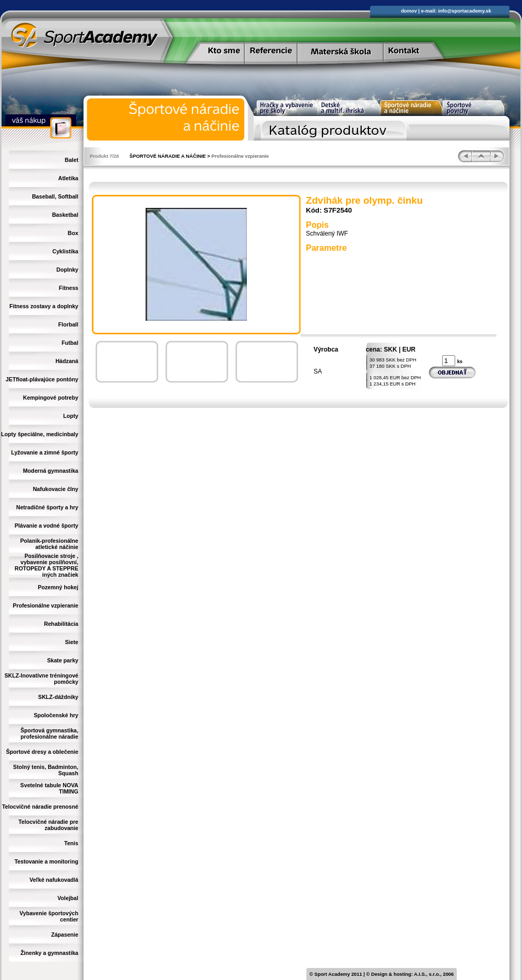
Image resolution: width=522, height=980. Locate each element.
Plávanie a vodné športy (46, 526)
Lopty (71, 416)
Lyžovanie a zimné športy (45, 452)
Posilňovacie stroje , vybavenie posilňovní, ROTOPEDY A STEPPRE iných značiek (46, 565)
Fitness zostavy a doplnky (44, 306)
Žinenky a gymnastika (49, 953)
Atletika (69, 178)
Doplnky (67, 270)
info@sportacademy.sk (465, 11)
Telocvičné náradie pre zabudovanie (48, 825)
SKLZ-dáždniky (58, 697)
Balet (72, 160)
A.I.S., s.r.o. (427, 974)
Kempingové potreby (51, 398)
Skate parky (63, 660)
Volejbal (68, 898)
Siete (72, 642)
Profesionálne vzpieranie (45, 605)
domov (409, 11)
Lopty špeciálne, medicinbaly (40, 434)
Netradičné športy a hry (47, 507)
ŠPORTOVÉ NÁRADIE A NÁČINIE (168, 156)
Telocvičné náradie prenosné (40, 807)
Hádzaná (67, 361)
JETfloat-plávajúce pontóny (42, 379)
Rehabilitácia (61, 624)
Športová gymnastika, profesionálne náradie (49, 733)
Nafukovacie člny (56, 489)
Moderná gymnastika (51, 471)
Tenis (71, 843)
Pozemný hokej (58, 587)
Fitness (69, 288)
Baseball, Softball (55, 196)
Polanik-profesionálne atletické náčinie (49, 544)
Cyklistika (65, 251)
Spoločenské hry (56, 715)
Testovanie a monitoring (46, 861)
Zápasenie (65, 935)
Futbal (70, 343)
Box (73, 233)
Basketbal (65, 215)
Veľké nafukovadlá (54, 880)
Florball (68, 324)
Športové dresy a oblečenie (42, 752)
